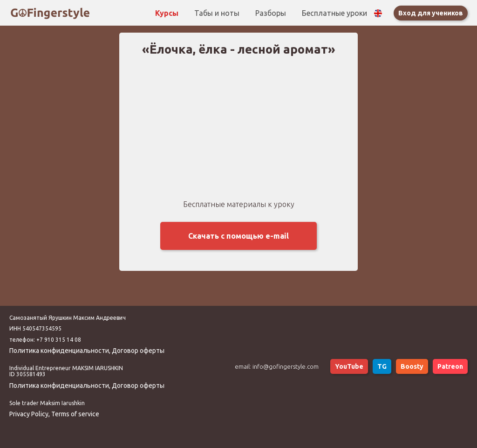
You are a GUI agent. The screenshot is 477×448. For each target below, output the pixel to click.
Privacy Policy (29, 414)
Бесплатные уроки (334, 13)
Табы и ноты (218, 13)
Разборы (272, 13)
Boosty (412, 366)
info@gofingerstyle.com (286, 366)
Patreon (450, 366)
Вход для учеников (431, 13)
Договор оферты (138, 351)
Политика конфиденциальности (59, 351)
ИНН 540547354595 (35, 328)
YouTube (349, 366)
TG (382, 366)
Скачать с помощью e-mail (238, 236)
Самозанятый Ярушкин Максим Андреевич (68, 318)
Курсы (168, 13)
